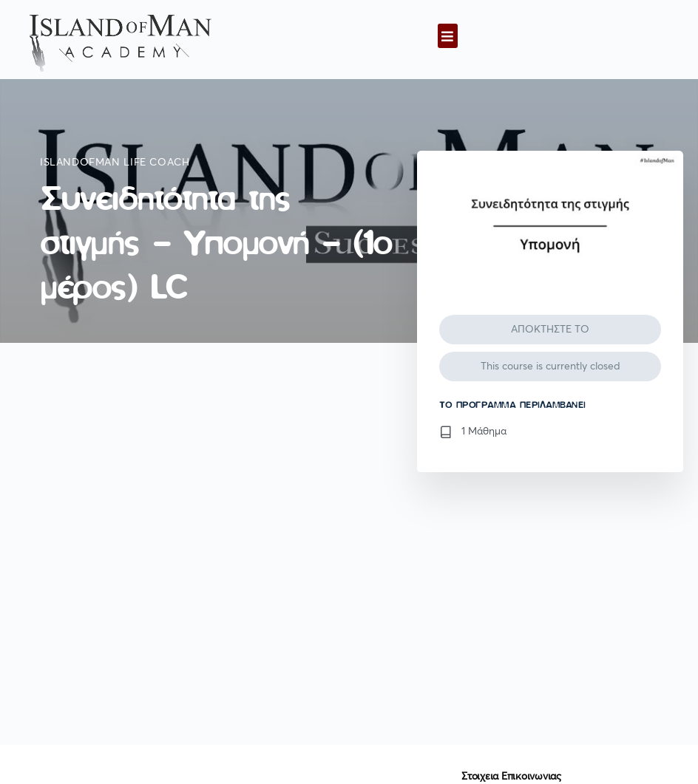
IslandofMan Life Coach (115, 163)
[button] (448, 36)
